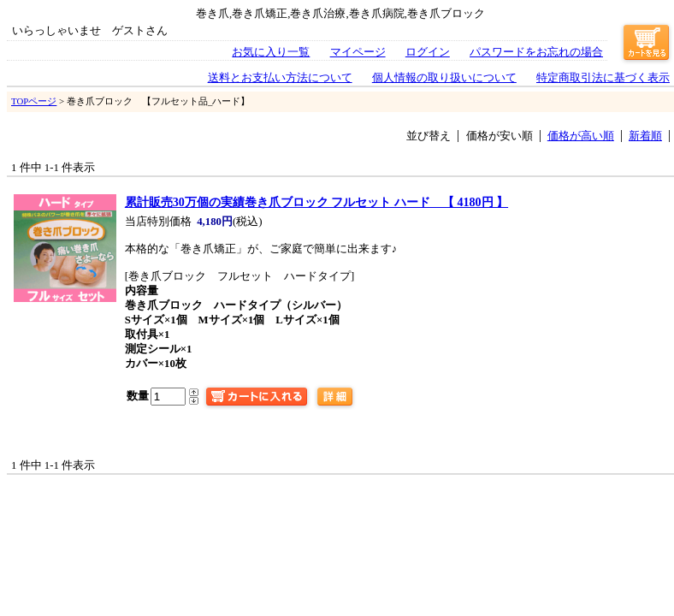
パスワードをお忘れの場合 (536, 52)
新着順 (645, 136)
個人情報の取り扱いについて (444, 78)
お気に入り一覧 (271, 52)
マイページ (358, 52)
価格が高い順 (581, 136)
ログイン (428, 52)
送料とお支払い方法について (280, 78)
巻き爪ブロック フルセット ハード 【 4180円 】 (316, 202)
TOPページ (34, 101)
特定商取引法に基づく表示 (603, 78)
